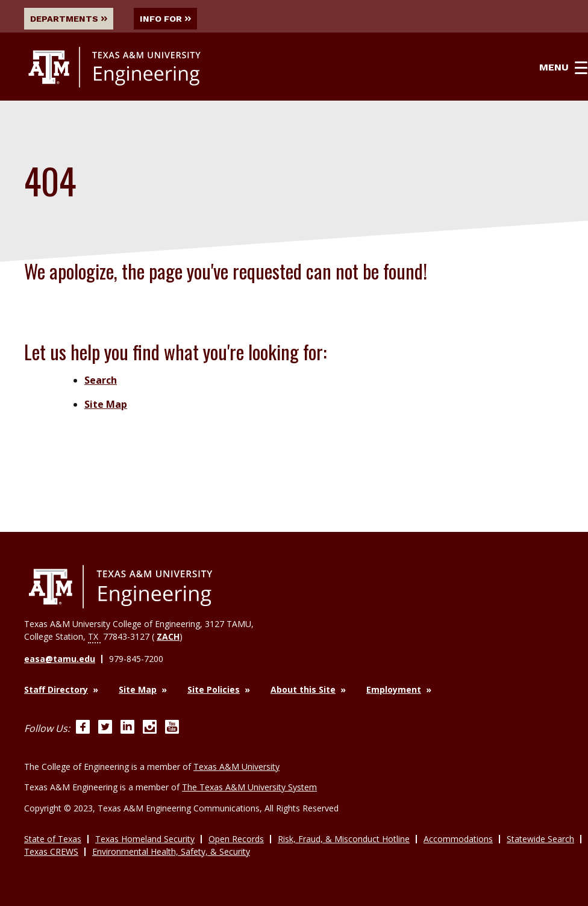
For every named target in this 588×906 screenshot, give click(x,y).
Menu (563, 68)
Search (101, 380)
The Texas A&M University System (249, 787)
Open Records (236, 839)
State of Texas (53, 839)
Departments (69, 19)
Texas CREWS (51, 851)
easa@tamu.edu (60, 659)
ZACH (168, 636)
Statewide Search (540, 839)
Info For (165, 19)
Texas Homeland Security (145, 839)
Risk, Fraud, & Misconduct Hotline (344, 839)
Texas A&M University (236, 767)
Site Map (106, 404)
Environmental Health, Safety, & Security (171, 851)
